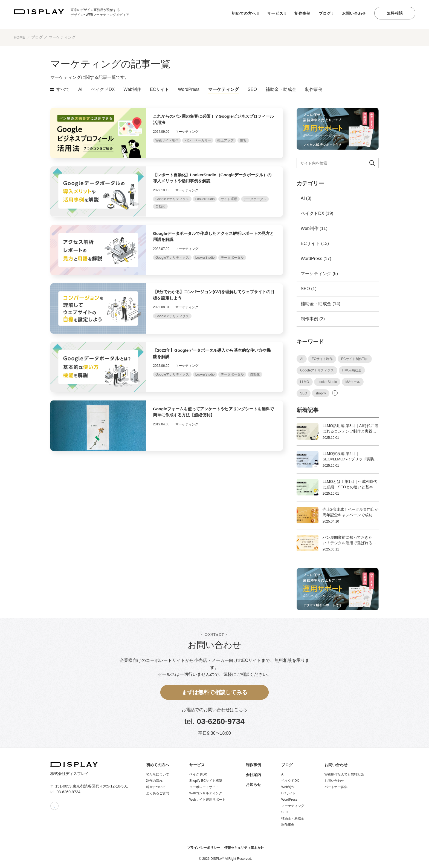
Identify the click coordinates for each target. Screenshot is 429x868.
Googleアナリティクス (172, 199)
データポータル (255, 199)
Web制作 (132, 89)
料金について (156, 787)
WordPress (189, 89)
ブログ (325, 13)
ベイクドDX (103, 89)
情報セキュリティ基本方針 (244, 848)
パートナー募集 (336, 787)
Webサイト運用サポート (207, 800)
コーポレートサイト (204, 787)
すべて (63, 89)
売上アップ (225, 140)
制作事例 (302, 13)
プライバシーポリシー (204, 848)
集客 (243, 140)
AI (80, 89)
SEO (252, 89)
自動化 (160, 206)
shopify (321, 393)
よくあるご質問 (158, 793)
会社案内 (253, 775)
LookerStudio (205, 199)
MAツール (353, 382)
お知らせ (253, 785)
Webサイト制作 (167, 140)
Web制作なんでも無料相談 (344, 774)
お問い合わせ (354, 13)
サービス (275, 13)
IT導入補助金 (352, 370)
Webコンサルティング (206, 793)
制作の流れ (154, 781)
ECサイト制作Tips (355, 359)
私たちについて (158, 774)
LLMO (305, 382)
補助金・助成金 (281, 89)
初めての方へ (244, 13)
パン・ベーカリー (198, 140)
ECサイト (160, 89)
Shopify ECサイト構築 (206, 781)
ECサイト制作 (322, 359)
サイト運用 (229, 199)
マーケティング (224, 89)
